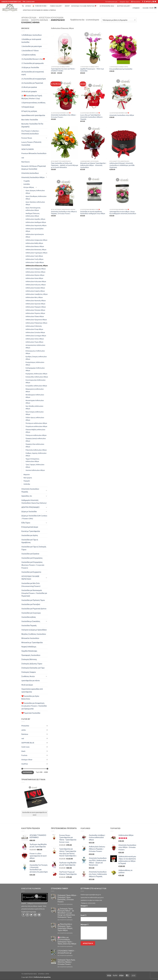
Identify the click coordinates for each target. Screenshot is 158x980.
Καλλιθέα (27, 184)
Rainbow (25, 734)
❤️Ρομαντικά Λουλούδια (31, 713)
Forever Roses (40, 6)
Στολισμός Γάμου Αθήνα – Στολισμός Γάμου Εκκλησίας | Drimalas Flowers (67, 898)
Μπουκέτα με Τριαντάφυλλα (32, 642)
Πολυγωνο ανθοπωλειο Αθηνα (36, 435)
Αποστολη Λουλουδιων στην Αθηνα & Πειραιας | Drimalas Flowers (64, 213)
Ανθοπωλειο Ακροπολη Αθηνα (36, 225)
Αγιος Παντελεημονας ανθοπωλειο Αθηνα (33, 209)
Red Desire (26, 162)
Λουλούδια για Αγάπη (30, 535)
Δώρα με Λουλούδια (29, 511)
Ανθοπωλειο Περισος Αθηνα (35, 313)
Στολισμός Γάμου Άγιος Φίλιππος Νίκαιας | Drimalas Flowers (66, 962)
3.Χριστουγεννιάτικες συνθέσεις (33, 103)
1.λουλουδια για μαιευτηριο (32, 46)
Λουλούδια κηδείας (29, 617)
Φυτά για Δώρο (27, 685)
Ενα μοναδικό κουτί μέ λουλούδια (121, 69)
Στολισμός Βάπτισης (29, 659)
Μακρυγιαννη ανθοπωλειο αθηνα (35, 390)
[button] (136, 2)
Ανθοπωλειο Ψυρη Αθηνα (34, 342)
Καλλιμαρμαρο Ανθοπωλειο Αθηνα (35, 369)
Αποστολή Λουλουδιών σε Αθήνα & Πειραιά (39, 10)
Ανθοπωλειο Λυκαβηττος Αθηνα (37, 294)
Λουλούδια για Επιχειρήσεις (32, 558)
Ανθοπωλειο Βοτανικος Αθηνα (36, 250)
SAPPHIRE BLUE (28, 743)
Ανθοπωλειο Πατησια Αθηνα (35, 310)
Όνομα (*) (84, 906)
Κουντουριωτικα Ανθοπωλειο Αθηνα (35, 381)
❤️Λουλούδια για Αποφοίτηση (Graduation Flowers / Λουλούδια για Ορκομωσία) (34, 706)
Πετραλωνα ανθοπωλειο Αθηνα (36, 426)
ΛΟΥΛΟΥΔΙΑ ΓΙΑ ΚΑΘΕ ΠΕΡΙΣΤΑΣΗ (30, 578)
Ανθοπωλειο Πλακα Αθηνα (35, 316)
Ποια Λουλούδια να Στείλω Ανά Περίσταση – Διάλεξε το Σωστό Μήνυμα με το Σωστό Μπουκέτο (65, 165)
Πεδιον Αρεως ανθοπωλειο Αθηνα (35, 419)
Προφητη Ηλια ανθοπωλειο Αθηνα (35, 445)
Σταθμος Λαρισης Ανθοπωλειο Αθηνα (36, 454)
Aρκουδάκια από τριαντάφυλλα (33, 115)
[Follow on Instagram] (145, 2)
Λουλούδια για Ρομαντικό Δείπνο (34, 609)
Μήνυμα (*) (85, 924)
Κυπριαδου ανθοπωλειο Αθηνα (36, 386)
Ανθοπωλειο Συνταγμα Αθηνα (36, 336)
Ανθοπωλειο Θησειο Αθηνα (35, 275)
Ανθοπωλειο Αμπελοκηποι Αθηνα (35, 236)
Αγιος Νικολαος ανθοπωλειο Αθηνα (35, 203)
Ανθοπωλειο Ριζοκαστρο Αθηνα (36, 323)
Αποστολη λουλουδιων (30, 173)
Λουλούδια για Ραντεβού (31, 604)
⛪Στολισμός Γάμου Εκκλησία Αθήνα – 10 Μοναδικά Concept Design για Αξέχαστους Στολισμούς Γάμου (66, 913)
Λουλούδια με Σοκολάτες (31, 621)
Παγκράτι (27, 481)
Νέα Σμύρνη (28, 478)
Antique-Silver (27, 759)
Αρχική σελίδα (29, 18)
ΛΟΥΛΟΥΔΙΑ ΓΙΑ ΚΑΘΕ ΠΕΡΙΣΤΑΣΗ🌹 (85, 6)
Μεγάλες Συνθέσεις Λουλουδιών (34, 634)
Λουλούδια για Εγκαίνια (30, 554)
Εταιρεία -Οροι (124, 2)
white (24, 730)
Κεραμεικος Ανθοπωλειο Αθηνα (36, 374)
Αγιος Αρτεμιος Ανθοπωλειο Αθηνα (35, 192)
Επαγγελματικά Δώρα (30, 527)
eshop (67, 6)
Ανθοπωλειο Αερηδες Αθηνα (35, 219)
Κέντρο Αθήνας (40, 20)
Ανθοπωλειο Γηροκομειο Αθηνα (36, 253)
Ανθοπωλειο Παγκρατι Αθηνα (36, 307)
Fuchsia (24, 755)
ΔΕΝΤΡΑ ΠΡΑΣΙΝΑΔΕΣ (30, 507)
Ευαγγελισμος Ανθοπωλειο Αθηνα (35, 363)
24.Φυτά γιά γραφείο (29, 91)
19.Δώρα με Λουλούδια (30, 67)
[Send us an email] (149, 2)
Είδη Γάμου (26, 523)
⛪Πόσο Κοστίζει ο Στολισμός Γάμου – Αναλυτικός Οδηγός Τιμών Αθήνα (65, 927)
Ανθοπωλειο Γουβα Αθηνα (35, 262)
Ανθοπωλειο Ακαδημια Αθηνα (36, 222)
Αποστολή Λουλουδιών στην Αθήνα (122, 115)
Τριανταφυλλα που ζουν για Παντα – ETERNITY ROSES (63, 70)
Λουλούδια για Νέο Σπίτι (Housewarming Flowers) (31, 585)
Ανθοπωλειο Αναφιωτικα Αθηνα (36, 240)
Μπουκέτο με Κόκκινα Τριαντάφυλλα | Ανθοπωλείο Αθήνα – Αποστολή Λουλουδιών (93, 165)
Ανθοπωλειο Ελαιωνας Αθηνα (37, 266)
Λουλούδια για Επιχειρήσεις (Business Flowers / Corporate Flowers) (33, 565)
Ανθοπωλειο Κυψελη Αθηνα (35, 291)
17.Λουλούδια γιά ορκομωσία (32, 63)
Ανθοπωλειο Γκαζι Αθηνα (34, 256)
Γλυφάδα (27, 181)
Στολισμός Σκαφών (29, 672)
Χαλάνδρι (27, 484)
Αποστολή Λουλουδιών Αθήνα (33, 177)
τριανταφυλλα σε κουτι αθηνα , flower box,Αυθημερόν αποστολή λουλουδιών (123, 213)
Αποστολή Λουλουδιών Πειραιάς (30, 490)
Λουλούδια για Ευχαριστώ (31, 572)
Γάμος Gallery (57, 6)
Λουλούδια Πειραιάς (29, 625)
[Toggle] (46, 138)
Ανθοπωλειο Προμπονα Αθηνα (36, 320)
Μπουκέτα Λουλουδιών (30, 638)
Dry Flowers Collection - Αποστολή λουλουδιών (31, 132)
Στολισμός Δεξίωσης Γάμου (32, 664)
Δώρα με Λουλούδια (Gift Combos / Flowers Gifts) (34, 517)
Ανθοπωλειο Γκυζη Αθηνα (34, 259)
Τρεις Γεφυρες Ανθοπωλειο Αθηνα (35, 466)
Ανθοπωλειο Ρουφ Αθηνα (34, 329)
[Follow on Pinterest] (153, 2)
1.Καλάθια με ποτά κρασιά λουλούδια (31, 41)
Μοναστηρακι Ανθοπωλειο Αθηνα (35, 402)
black (23, 751)
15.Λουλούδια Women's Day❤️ (33, 59)
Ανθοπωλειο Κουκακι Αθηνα (35, 288)
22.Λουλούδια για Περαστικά (32, 83)
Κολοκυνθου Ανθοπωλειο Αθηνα (37, 377)
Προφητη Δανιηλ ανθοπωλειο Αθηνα (36, 440)
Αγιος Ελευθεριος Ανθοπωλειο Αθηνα (36, 198)
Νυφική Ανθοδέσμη (29, 647)
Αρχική (28, 6)
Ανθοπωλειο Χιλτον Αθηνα (35, 339)
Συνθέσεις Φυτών (28, 676)
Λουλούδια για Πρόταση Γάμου (33, 600)
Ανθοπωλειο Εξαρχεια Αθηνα (36, 269)
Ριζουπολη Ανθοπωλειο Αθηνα (36, 450)
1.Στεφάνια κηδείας (29, 55)
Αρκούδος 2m (27, 496)
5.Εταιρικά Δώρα (28, 107)
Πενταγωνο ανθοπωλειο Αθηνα (36, 423)
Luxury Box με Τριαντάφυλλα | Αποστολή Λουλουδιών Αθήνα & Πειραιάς (91, 117)
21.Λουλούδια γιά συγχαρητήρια (34, 79)
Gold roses (25, 747)
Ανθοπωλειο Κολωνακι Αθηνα (36, 281)
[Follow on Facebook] (143, 2)
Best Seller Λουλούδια (30, 120)
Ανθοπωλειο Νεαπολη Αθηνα (36, 301)
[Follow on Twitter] (147, 2)
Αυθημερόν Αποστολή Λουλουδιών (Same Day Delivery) (34, 502)
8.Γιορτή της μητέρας (29, 111)
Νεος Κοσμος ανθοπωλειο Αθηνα (35, 413)
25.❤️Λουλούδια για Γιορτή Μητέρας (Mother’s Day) (32, 97)
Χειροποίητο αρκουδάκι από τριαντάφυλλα (32, 690)
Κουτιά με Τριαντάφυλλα (31, 531)
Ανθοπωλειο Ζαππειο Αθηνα (35, 272)
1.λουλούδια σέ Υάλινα (30, 50)
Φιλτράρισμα (28, 772)
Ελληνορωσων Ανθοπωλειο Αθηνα (35, 352)
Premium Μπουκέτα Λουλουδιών (34, 153)
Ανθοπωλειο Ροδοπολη (34, 326)
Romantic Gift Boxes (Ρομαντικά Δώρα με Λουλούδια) (34, 167)
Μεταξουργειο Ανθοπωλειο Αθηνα (35, 396)
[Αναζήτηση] (23, 6)
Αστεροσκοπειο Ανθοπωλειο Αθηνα (35, 346)
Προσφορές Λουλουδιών (31, 655)
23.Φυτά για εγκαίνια (29, 87)
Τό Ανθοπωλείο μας (111, 2)
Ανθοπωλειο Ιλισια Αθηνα (34, 278)
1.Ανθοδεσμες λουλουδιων (32, 35)
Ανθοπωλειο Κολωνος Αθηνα (36, 285)
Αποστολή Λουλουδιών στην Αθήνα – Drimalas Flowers (64, 116)
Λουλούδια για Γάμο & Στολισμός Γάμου (34, 548)
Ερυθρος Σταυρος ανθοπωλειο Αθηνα (36, 358)
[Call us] (151, 2)
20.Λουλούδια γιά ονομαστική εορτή (33, 73)
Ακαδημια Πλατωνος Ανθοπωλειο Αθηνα (33, 215)
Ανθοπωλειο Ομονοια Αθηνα (35, 304)
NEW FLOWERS (28, 149)
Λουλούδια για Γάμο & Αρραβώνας (30, 541)
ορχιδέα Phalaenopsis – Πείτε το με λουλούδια (92, 70)
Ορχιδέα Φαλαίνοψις (29, 651)
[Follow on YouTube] (155, 2)
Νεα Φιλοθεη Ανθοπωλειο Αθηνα (34, 407)
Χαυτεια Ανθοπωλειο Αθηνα (35, 470)
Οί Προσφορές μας (108, 6)
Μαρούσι (27, 474)
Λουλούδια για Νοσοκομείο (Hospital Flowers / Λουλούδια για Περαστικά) (34, 593)
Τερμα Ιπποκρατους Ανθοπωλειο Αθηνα (32, 460)
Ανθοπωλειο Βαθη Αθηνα (34, 243)
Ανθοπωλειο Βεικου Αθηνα (35, 246)
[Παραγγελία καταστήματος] (119, 20)
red (23, 158)
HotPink (25, 764)
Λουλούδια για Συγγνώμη (31, 613)
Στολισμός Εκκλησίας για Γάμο (33, 668)
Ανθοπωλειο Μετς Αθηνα (34, 297)
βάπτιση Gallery (124, 6)
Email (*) (83, 915)
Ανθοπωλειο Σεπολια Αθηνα (35, 332)
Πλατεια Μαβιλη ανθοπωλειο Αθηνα (35, 431)
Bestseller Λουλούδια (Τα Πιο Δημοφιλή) (32, 125)
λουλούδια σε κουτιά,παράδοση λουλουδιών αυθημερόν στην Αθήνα (93, 213)
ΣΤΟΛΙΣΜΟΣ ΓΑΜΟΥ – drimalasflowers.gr (66, 952)
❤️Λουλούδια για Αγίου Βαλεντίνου (30, 697)
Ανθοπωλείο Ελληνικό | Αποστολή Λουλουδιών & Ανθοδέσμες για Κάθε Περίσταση (122, 165)
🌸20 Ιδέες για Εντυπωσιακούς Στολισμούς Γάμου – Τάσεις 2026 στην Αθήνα (67, 940)
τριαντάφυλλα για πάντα (31, 680)
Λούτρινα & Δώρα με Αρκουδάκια (34, 630)
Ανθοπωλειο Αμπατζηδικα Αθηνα (35, 230)
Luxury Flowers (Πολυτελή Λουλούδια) (31, 143)
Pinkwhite (25, 726)
